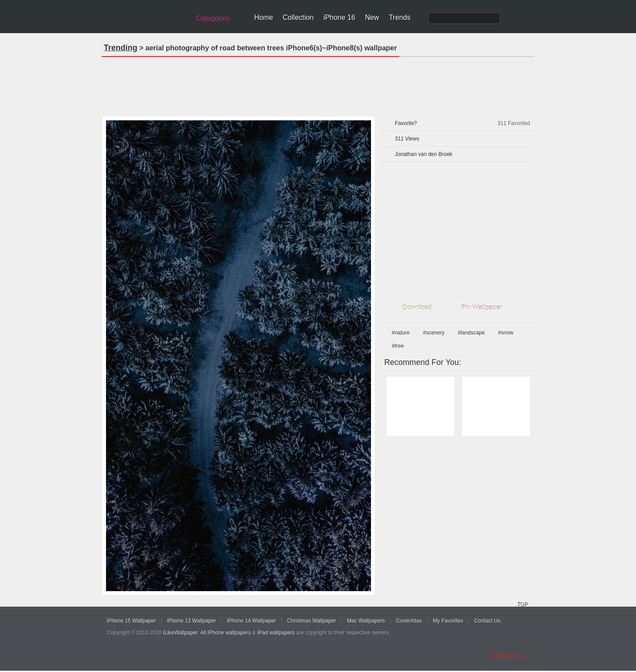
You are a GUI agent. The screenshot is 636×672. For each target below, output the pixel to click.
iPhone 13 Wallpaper (191, 621)
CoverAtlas (409, 621)
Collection (298, 17)
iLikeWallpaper (181, 633)
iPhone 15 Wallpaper (131, 621)
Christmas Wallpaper (312, 621)
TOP (522, 604)
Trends (399, 17)
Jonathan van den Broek (424, 154)
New (372, 17)
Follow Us (508, 656)
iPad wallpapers (276, 633)
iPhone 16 (339, 17)
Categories (213, 18)
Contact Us (487, 621)
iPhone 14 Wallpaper (252, 621)
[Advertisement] (318, 84)
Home (263, 17)
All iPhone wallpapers (225, 633)
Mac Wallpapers (366, 621)
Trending (121, 48)
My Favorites (448, 621)
